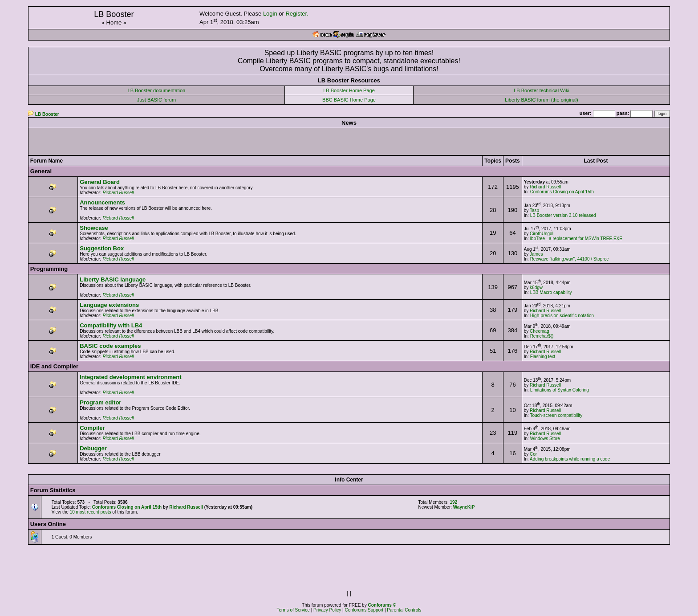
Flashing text (543, 357)
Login (270, 14)
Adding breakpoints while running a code (570, 459)
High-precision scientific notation (562, 316)
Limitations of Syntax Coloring (560, 390)
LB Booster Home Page (349, 90)
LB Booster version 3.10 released (563, 215)
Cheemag (539, 331)
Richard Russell (118, 193)
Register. (297, 14)
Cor (533, 454)
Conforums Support (364, 610)
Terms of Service (293, 610)
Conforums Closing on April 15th (562, 192)
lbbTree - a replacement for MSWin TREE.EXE (576, 239)
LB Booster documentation (157, 90)
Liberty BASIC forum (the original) (541, 100)
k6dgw (536, 288)
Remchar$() (542, 336)
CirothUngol (542, 234)
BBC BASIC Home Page (349, 100)
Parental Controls (404, 610)
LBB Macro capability (551, 292)
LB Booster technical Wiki (542, 90)
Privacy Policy (327, 610)
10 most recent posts (91, 512)
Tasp (534, 210)
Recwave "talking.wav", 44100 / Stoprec (570, 259)
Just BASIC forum (156, 100)
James (536, 254)
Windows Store (545, 439)
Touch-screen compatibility (556, 415)
